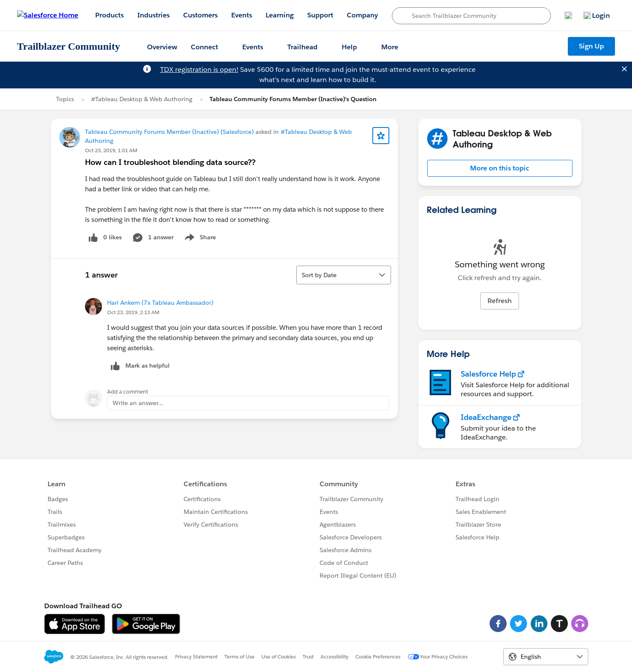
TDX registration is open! (199, 69)
